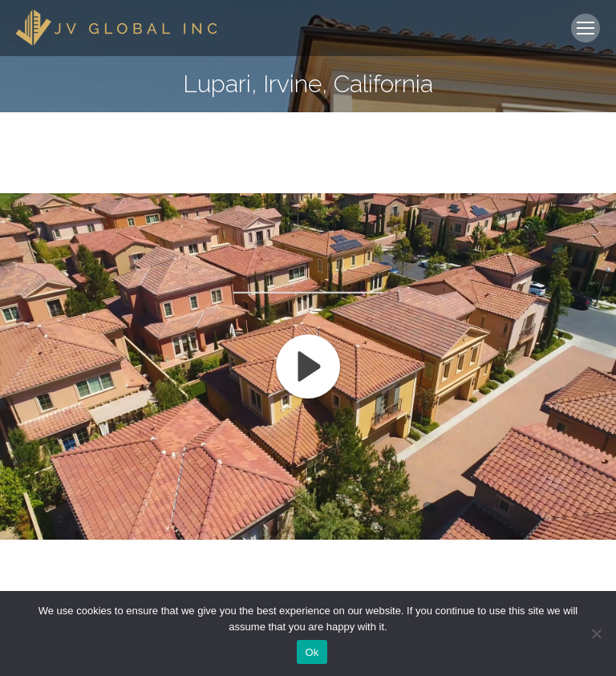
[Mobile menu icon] (586, 28)
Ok (312, 652)
